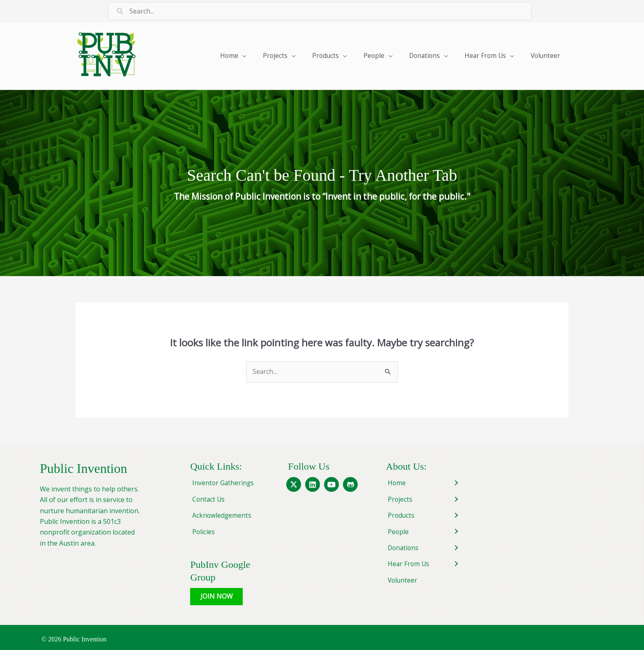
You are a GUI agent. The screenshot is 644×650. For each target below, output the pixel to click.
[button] (217, 593)
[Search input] (320, 11)
